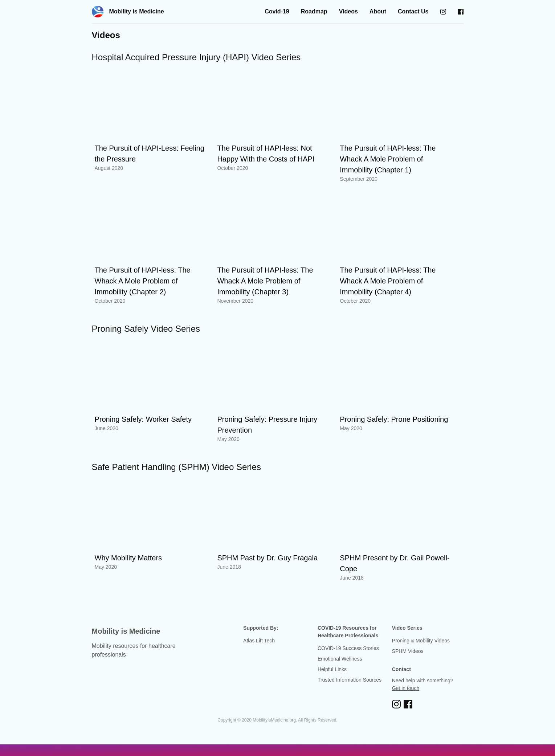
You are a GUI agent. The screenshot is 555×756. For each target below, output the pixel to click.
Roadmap (314, 11)
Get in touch (406, 688)
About (378, 11)
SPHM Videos (408, 651)
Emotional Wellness (340, 659)
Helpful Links (332, 669)
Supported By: (261, 628)
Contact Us (413, 11)
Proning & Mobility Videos (421, 641)
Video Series (407, 628)
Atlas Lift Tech (259, 641)
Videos (348, 11)
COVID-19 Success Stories (348, 648)
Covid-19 (277, 11)
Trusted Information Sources (350, 680)
